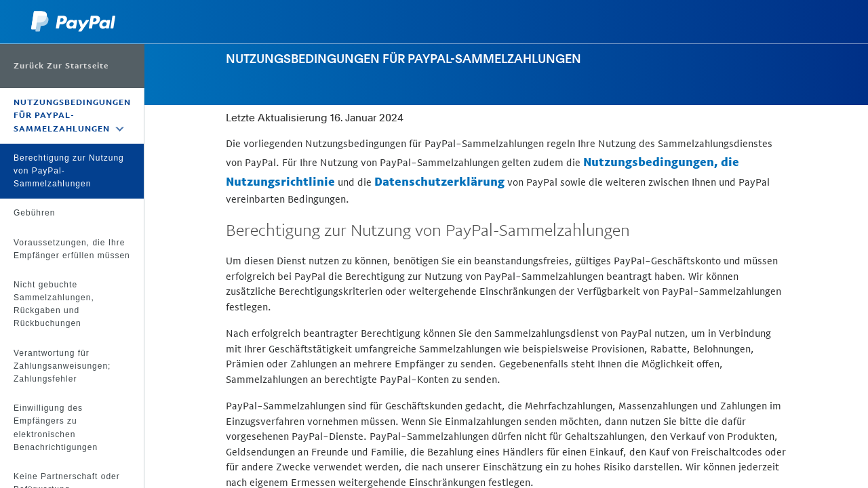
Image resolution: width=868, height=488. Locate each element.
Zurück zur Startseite (61, 66)
